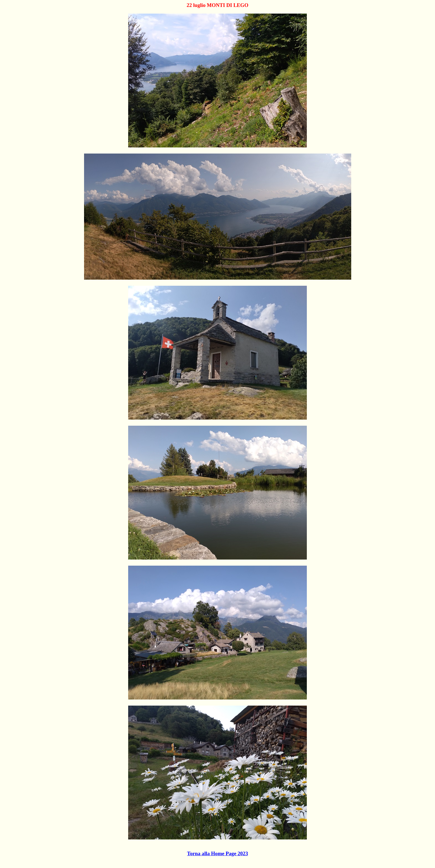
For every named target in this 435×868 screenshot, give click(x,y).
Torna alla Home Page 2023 (217, 853)
